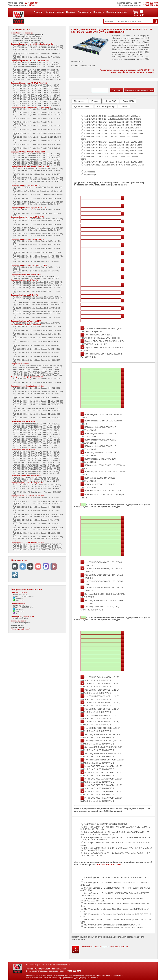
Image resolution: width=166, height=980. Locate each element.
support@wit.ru (25, 623)
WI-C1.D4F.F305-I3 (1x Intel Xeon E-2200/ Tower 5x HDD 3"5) (37, 323)
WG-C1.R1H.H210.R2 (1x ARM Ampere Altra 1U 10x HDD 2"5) (37, 485)
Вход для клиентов (117, 12)
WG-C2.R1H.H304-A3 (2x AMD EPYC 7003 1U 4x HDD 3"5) (36, 98)
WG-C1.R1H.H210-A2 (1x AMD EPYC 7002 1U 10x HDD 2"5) (37, 92)
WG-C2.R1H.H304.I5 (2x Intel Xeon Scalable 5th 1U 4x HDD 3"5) (38, 537)
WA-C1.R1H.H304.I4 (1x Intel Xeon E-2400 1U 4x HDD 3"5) (36, 479)
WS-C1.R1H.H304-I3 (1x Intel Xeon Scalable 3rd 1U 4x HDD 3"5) (38, 46)
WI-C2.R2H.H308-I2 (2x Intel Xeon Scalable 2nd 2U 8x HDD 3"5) (38, 297)
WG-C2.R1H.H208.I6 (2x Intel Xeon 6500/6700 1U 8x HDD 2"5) (38, 544)
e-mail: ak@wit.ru (20, 594)
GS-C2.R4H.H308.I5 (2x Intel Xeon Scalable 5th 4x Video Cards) (38, 368)
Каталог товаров (55, 12)
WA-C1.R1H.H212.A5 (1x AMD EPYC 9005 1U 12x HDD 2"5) (37, 464)
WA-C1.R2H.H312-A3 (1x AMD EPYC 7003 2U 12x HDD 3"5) (37, 159)
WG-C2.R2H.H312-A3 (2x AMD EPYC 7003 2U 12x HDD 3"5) (37, 94)
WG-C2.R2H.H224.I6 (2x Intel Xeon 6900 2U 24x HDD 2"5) (36, 546)
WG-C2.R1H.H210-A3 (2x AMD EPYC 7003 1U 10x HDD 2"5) (37, 87)
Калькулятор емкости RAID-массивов (28, 40)
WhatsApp (19, 601)
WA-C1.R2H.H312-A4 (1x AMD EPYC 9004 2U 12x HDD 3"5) (37, 427)
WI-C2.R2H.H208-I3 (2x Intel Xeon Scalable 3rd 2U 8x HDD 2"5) (38, 312)
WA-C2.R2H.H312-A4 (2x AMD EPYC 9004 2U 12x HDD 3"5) (37, 440)
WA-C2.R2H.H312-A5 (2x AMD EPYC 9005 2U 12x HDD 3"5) (37, 468)
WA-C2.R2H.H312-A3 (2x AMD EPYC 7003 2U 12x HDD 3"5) (37, 163)
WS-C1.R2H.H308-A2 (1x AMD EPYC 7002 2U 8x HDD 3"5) (36, 64)
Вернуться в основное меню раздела (28, 42)
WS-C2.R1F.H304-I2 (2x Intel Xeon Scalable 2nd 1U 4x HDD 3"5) (38, 228)
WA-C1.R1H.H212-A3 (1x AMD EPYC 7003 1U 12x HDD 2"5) (37, 156)
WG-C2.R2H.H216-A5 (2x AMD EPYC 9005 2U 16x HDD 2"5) (37, 460)
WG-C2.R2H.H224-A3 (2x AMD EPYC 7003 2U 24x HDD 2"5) (37, 96)
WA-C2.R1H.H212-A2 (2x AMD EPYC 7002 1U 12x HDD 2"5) (37, 154)
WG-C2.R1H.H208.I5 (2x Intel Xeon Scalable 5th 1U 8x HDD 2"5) (38, 501)
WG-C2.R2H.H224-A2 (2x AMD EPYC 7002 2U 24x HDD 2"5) (37, 90)
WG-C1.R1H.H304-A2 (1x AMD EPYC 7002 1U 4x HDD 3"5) (36, 104)
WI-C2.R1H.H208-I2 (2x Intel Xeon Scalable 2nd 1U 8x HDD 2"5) (38, 284)
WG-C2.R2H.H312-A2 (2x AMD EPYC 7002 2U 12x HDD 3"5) (37, 89)
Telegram (18, 598)
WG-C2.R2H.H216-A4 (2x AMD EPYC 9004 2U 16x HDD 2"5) (37, 434)
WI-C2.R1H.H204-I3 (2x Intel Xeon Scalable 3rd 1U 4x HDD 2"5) (38, 286)
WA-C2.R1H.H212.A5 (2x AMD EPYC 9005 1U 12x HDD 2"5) (37, 462)
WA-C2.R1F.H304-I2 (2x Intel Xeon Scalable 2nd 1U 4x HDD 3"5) (38, 169)
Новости (71, 12)
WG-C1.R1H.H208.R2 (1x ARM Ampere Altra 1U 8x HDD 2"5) (37, 487)
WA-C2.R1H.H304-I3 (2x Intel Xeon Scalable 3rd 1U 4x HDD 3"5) (38, 180)
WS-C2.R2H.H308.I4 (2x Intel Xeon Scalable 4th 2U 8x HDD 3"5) (38, 256)
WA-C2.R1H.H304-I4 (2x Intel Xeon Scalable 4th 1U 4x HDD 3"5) (38, 392)
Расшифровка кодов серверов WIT (27, 38)
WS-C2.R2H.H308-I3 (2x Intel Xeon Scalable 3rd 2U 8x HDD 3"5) (38, 48)
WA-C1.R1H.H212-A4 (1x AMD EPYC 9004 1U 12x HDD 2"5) (37, 425)
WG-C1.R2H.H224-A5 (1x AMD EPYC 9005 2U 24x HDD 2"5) (37, 453)
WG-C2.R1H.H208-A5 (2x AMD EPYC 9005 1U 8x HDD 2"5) (36, 451)
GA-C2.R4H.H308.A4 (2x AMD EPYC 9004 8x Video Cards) (36, 371)
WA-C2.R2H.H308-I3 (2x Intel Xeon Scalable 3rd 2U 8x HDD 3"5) (38, 178)
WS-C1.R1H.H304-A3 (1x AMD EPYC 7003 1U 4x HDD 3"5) (36, 72)
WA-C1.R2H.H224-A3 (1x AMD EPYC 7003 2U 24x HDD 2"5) (37, 161)
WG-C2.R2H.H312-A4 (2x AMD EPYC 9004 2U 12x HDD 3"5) (37, 431)
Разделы (38, 12)
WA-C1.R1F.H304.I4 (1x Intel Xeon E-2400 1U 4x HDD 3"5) (36, 477)
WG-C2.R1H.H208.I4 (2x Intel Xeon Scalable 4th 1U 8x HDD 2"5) (38, 403)
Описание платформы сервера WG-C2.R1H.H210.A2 (105, 947)
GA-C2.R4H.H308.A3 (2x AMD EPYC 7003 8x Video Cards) (36, 369)
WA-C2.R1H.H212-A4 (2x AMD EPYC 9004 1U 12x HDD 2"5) (37, 438)
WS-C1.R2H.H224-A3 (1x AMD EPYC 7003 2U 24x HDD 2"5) (37, 77)
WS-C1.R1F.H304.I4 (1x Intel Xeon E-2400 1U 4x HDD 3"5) (36, 408)
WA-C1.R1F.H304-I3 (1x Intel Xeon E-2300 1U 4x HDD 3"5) (36, 276)
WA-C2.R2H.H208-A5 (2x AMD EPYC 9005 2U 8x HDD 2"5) (36, 472)
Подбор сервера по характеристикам (28, 35)
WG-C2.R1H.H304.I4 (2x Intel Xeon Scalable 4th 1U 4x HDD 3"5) (38, 401)
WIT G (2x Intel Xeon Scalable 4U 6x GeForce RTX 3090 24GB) (38, 366)
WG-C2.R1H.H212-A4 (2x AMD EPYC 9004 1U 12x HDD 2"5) (37, 446)
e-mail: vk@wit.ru (20, 605)
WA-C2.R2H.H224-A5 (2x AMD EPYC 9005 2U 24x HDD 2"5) (37, 473)
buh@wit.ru (23, 618)
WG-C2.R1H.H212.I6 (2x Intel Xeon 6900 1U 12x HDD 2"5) (36, 550)
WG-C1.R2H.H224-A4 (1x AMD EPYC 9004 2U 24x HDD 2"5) (37, 433)
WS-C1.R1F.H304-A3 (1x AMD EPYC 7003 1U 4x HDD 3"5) (36, 70)
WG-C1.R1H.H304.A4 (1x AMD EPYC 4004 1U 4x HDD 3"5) (36, 447)
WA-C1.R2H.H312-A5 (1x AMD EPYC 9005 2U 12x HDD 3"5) (37, 470)
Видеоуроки (84, 12)
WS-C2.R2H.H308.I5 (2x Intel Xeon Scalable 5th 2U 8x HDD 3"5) (38, 527)
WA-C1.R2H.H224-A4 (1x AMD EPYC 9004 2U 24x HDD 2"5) (37, 436)
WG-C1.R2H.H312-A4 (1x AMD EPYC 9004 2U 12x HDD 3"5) (37, 429)
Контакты (98, 12)
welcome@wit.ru (63, 965)
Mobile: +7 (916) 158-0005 (23, 596)
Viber (17, 614)
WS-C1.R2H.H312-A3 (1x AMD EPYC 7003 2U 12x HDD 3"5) (37, 76)
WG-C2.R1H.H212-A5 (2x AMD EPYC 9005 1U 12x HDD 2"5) (37, 455)
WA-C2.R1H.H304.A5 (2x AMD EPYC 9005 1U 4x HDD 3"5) (36, 466)
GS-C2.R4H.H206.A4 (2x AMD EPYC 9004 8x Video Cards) (36, 373)
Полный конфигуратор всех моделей (28, 37)
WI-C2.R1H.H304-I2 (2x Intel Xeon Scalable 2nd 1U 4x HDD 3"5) (38, 282)
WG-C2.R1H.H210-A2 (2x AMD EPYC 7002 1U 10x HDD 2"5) (37, 85)
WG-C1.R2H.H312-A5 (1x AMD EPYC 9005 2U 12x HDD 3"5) (37, 457)
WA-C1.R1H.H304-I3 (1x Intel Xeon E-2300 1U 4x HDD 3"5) (36, 278)
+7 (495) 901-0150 (18, 625)
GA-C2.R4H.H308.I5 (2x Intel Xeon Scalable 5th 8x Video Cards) (38, 375)
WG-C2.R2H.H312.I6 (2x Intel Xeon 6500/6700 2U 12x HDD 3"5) (38, 548)
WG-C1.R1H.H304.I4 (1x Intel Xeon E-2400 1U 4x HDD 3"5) (36, 481)
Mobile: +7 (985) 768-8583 (23, 607)
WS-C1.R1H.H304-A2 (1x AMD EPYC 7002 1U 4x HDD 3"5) (36, 63)
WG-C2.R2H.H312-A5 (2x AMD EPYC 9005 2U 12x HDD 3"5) (37, 459)
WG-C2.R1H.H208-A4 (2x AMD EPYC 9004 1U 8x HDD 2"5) (36, 444)
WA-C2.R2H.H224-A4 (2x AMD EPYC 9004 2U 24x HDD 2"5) (37, 442)
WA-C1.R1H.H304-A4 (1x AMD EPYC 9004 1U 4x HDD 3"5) (36, 423)
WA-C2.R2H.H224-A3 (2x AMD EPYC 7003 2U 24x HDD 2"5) (37, 165)
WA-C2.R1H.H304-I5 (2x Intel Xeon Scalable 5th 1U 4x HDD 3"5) (38, 514)
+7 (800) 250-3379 (18, 627)
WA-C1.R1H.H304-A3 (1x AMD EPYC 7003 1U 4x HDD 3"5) (36, 157)
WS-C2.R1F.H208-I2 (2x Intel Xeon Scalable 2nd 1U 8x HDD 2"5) (38, 219)
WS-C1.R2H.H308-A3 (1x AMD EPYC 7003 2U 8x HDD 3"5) (36, 74)
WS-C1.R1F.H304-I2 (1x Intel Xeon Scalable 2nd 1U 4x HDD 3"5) (38, 202)
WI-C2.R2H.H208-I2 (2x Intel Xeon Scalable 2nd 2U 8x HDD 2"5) (38, 302)
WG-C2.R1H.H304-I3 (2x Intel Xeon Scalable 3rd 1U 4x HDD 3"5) (38, 113)
